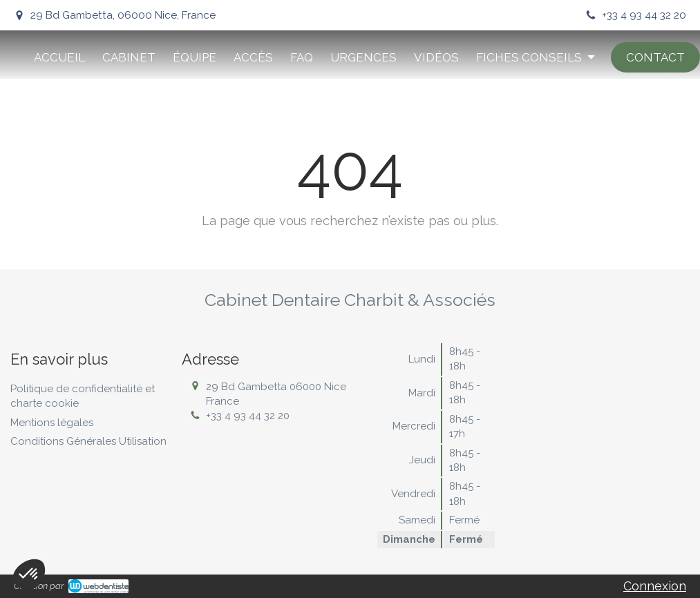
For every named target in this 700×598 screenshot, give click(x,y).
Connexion (655, 586)
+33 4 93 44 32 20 (248, 416)
